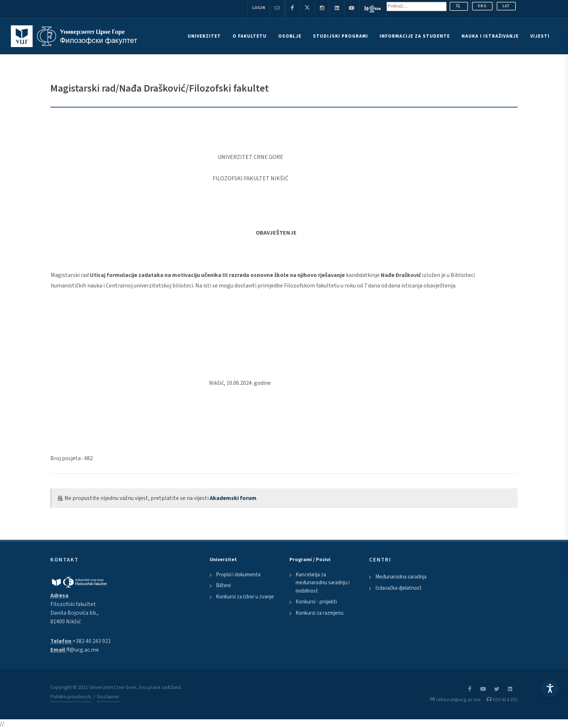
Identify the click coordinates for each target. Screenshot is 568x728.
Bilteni (223, 586)
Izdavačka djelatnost (398, 588)
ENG (482, 6)
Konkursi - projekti (316, 602)
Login (259, 8)
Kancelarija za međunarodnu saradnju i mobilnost (323, 583)
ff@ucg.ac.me (83, 650)
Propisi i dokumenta (238, 575)
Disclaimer (108, 697)
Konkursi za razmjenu (319, 613)
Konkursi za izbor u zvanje (245, 597)
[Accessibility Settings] (550, 688)
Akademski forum (233, 498)
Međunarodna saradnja (401, 577)
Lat (506, 6)
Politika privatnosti (71, 697)
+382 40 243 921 (92, 641)
